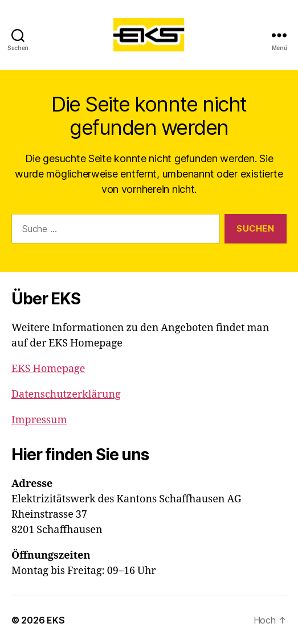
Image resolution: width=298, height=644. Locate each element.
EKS (56, 620)
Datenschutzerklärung (66, 395)
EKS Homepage (48, 369)
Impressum (39, 420)
